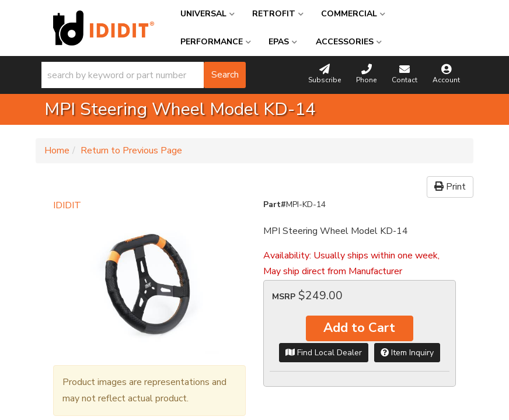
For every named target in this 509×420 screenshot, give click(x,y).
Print (450, 187)
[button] (144, 75)
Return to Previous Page (131, 150)
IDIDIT (67, 205)
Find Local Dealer (324, 353)
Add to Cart (359, 328)
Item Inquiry (407, 353)
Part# (275, 204)
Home (57, 150)
